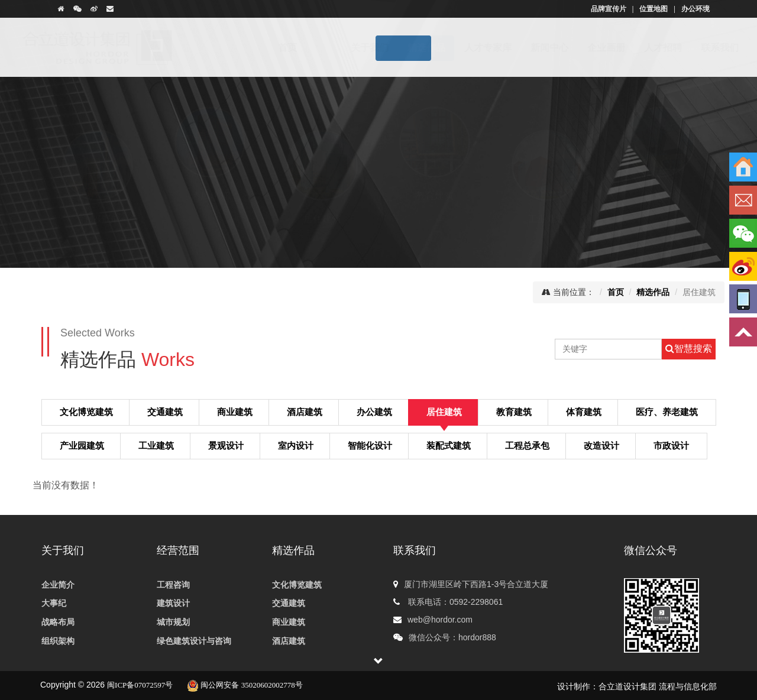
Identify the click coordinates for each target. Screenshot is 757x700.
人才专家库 (466, 48)
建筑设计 (173, 603)
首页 (299, 48)
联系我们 (698, 48)
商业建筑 (98, 208)
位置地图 (654, 9)
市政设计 (671, 445)
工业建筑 (547, 208)
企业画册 (584, 48)
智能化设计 (370, 445)
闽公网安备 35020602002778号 (245, 685)
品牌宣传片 (609, 9)
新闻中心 (528, 48)
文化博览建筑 (86, 411)
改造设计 (601, 445)
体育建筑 (659, 207)
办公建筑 (374, 411)
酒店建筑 (210, 207)
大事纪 (54, 603)
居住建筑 (322, 208)
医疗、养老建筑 (667, 411)
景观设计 (226, 445)
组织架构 (58, 641)
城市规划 (173, 622)
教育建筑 (435, 207)
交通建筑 (165, 411)
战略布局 (58, 622)
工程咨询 (173, 585)
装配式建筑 (449, 445)
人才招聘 (641, 48)
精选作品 (405, 48)
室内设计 (296, 445)
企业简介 (58, 585)
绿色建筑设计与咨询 (194, 641)
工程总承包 (527, 445)
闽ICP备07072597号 (140, 685)
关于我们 (348, 48)
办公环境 (695, 9)
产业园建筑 (82, 445)
